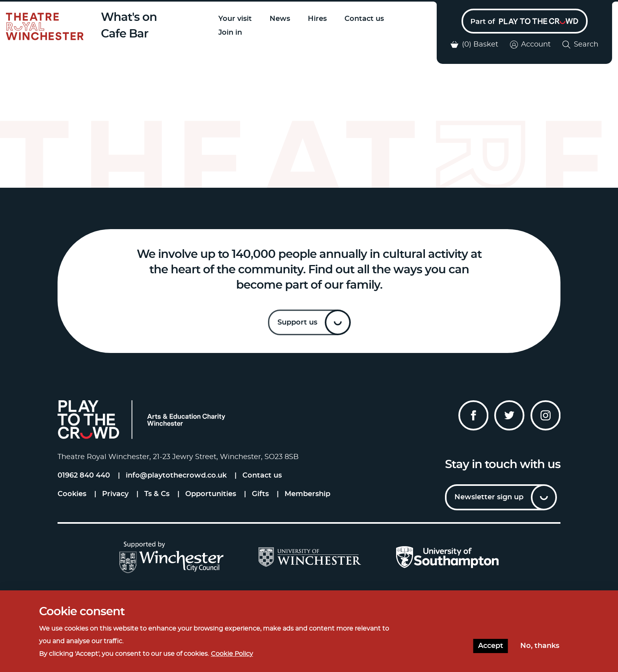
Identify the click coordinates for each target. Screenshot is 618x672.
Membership (307, 495)
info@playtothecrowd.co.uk (176, 477)
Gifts (260, 495)
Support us (297, 324)
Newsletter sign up (489, 498)
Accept (491, 646)
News (281, 19)
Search (580, 46)
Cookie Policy (232, 654)
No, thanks (540, 646)
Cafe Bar (127, 34)
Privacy (115, 495)
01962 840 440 (84, 477)
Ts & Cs (157, 495)
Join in (232, 33)
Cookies (72, 495)
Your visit (237, 19)
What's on (131, 18)
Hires (319, 19)
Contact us (366, 19)
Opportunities (211, 495)
